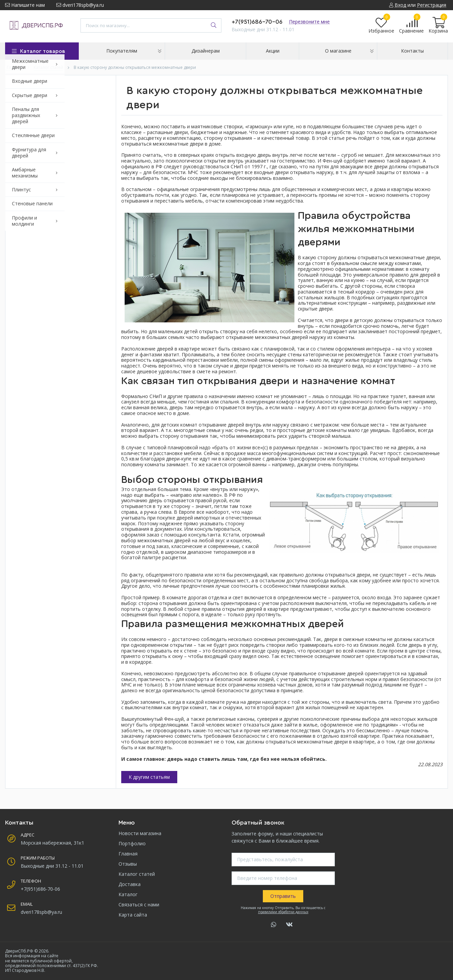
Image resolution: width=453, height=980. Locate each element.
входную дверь (254, 155)
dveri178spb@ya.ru (80, 5)
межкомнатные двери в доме (187, 144)
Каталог (128, 894)
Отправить (283, 896)
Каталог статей (137, 874)
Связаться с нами (139, 904)
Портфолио (132, 843)
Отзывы (128, 864)
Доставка (130, 884)
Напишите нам (25, 5)
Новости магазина (140, 833)
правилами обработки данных (283, 912)
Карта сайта (133, 915)
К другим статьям (149, 777)
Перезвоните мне (309, 22)
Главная (128, 854)
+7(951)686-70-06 (257, 22)
